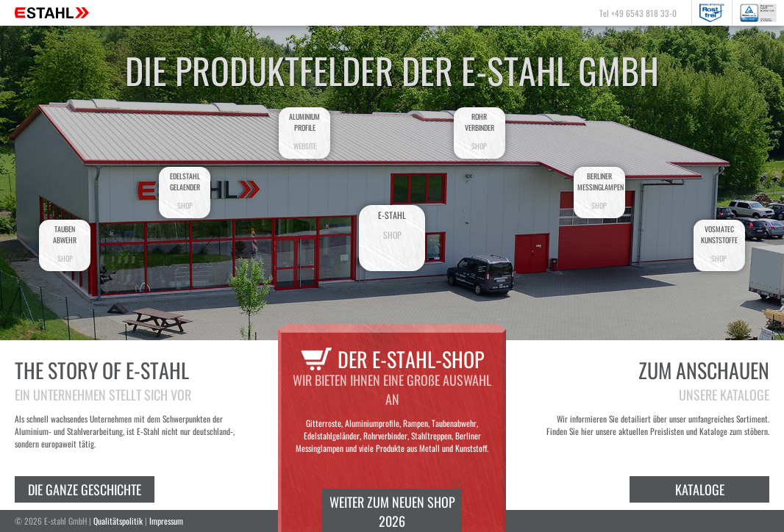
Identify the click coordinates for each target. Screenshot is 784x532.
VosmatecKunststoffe (719, 244)
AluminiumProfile (304, 131)
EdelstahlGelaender (185, 191)
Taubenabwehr (65, 244)
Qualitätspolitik (118, 521)
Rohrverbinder (480, 131)
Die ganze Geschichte (85, 489)
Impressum (166, 521)
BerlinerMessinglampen (601, 191)
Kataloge (700, 489)
